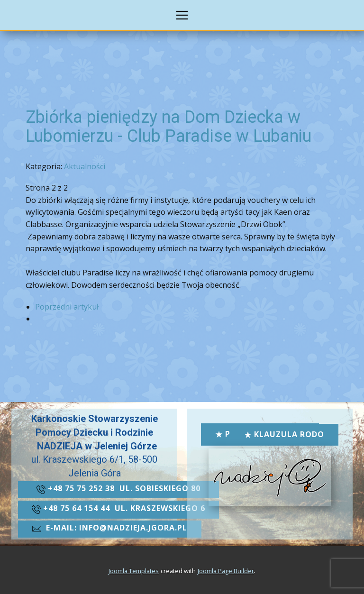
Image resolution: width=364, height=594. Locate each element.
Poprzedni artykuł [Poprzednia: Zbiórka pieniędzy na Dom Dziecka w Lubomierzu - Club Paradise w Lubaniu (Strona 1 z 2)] (67, 307)
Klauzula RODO (284, 434)
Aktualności (85, 166)
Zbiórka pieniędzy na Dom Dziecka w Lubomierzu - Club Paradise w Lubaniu (168, 127)
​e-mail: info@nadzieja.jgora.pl (110, 529)
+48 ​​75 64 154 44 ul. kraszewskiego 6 (118, 509)
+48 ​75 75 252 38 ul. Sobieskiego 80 (118, 489)
